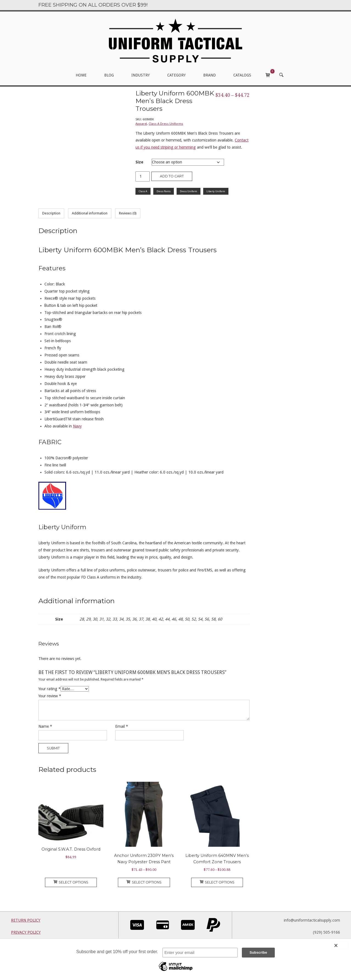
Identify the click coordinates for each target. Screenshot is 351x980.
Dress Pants (164, 191)
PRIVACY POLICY (26, 932)
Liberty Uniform (216, 191)
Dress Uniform (189, 191)
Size (139, 162)
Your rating (49, 689)
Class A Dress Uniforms (166, 124)
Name (45, 726)
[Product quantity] (143, 176)
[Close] (340, 945)
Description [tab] (51, 213)
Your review (50, 696)
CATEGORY (176, 75)
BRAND (210, 75)
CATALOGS (242, 75)
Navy (77, 426)
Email (122, 726)
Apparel (141, 124)
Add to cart (172, 176)
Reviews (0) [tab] (128, 213)
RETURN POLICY (26, 920)
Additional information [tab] (90, 213)
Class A (143, 191)
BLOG (109, 75)
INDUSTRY (141, 75)
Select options (71, 882)
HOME (81, 75)
